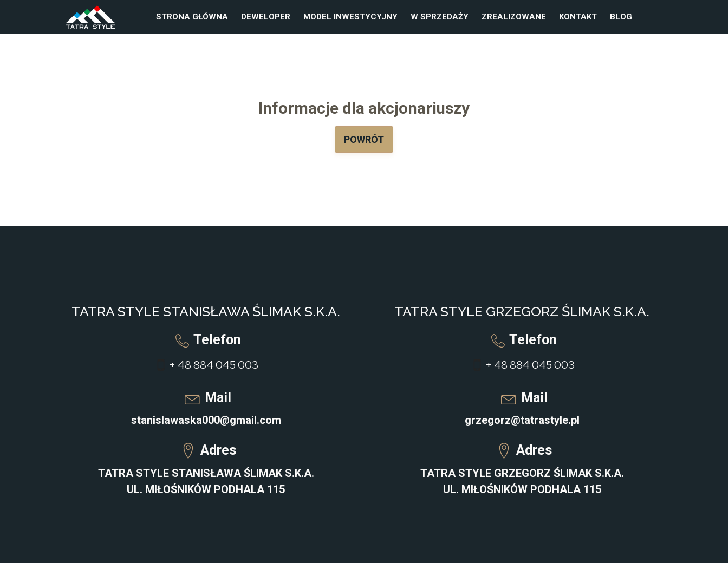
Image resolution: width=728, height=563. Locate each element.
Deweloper (266, 17)
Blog (621, 17)
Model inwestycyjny (350, 17)
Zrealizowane (514, 17)
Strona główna (192, 17)
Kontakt (578, 17)
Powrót (364, 139)
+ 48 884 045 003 (214, 365)
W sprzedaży (440, 17)
